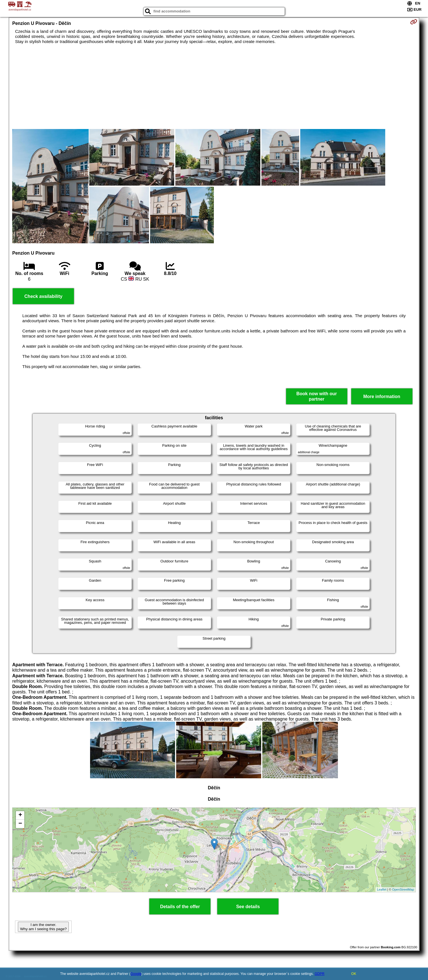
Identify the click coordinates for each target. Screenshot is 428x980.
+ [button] (20, 815)
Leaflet (382, 889)
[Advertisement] (214, 87)
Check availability (43, 296)
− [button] (20, 824)
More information (382, 396)
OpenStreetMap (403, 889)
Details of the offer (180, 907)
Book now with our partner (317, 396)
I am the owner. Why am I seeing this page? (43, 927)
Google (136, 974)
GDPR (320, 974)
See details (248, 907)
